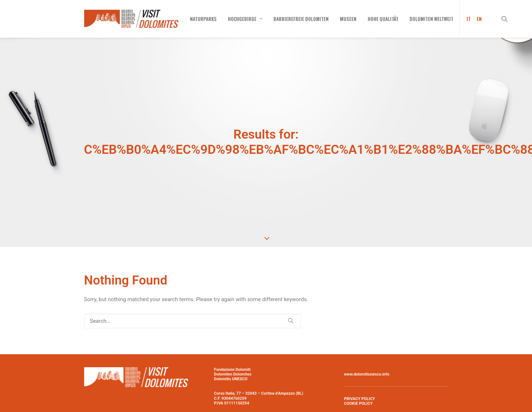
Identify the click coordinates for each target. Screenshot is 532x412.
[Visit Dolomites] (131, 19)
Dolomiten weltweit (431, 19)
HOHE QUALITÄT (383, 19)
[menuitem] (203, 19)
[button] (508, 19)
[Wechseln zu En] (478, 19)
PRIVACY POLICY (360, 380)
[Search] (193, 302)
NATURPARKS (203, 19)
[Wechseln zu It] (466, 19)
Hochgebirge (245, 19)
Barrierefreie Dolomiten (301, 19)
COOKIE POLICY (358, 384)
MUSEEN (348, 19)
